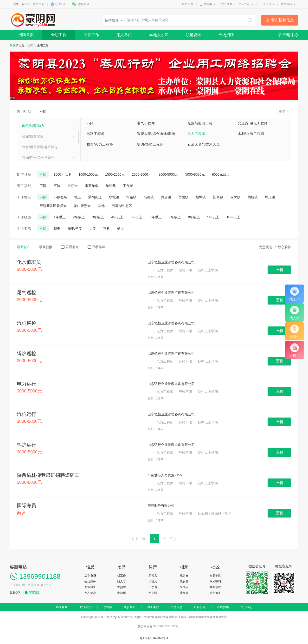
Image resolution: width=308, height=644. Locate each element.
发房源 (153, 593)
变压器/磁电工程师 (253, 123)
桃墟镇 (253, 197)
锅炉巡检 (26, 353)
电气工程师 (146, 123)
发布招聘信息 (282, 20)
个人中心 (244, 4)
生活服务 (90, 581)
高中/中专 (75, 228)
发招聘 (122, 587)
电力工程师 (196, 134)
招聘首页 (26, 35)
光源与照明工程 (200, 123)
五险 (57, 186)
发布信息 (90, 593)
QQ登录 (61, 4)
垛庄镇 (270, 197)
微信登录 (84, 4)
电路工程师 (96, 134)
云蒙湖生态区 (122, 206)
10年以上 (233, 217)
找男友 (184, 576)
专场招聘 (226, 35)
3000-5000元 (168, 174)
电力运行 (26, 384)
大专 (93, 228)
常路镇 (131, 197)
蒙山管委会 (82, 206)
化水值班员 (29, 262)
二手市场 (90, 576)
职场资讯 (193, 35)
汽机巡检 (26, 323)
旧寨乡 (218, 197)
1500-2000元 (115, 174)
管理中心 (291, 35)
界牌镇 (235, 197)
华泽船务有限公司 (161, 505)
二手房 (153, 587)
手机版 (108, 607)
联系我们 (86, 607)
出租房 (153, 581)
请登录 (26, 4)
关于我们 (246, 607)
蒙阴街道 (95, 197)
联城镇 (114, 197)
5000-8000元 (195, 174)
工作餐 (128, 186)
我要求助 (215, 587)
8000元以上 (221, 174)
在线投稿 (223, 607)
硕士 (121, 228)
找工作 (122, 576)
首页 (30, 46)
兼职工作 (91, 35)
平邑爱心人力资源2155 (165, 475)
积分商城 (227, 4)
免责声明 (130, 607)
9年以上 (213, 217)
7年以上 (175, 217)
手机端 (208, 4)
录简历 (122, 593)
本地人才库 (159, 35)
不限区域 (60, 197)
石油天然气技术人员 (204, 144)
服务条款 (153, 607)
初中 (57, 228)
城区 (78, 197)
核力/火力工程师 (100, 144)
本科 (107, 228)
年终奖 (111, 186)
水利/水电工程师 (251, 134)
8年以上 (194, 217)
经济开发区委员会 (53, 206)
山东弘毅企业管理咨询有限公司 (171, 262)
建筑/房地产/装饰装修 (38, 122)
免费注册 (38, 4)
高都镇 (149, 197)
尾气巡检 (26, 292)
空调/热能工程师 (150, 144)
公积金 (73, 186)
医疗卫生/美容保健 (36, 133)
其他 (101, 206)
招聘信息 (176, 607)
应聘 (279, 270)
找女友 (184, 581)
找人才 (122, 581)
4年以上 (117, 217)
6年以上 (156, 217)
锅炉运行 (26, 445)
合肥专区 (215, 576)
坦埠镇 (201, 197)
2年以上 (79, 217)
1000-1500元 (88, 174)
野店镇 (166, 197)
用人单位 (124, 35)
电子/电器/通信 (33, 144)
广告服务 (200, 607)
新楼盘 (153, 576)
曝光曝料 (215, 581)
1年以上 (60, 217)
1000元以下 (62, 174)
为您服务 (215, 593)
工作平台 (265, 4)
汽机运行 (26, 414)
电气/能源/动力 (33, 154)
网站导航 (286, 4)
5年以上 (136, 217)
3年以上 (98, 217)
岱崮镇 (183, 197)
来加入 (184, 587)
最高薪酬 (46, 247)
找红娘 (184, 593)
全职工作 (59, 35)
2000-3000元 (142, 174)
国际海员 (26, 505)
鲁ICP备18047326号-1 (154, 638)
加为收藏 (62, 607)
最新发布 (24, 247)
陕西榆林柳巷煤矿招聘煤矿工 (48, 475)
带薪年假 (92, 186)
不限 (43, 111)
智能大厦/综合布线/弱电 (156, 134)
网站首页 (187, 4)
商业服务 (90, 587)
